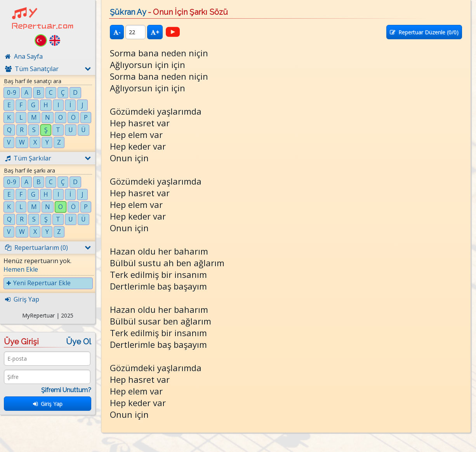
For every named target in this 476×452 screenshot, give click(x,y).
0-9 (12, 92)
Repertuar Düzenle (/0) (424, 32)
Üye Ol (79, 342)
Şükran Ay (128, 12)
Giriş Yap (48, 404)
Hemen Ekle (21, 269)
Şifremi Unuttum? (66, 390)
